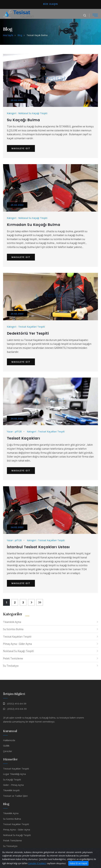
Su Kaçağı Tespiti (12, 779)
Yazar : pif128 (14, 431)
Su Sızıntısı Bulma (13, 629)
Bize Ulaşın (51, 4)
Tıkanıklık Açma (12, 622)
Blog (20, 35)
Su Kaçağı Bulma (24, 120)
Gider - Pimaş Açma (13, 785)
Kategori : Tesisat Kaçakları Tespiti (26, 327)
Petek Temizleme (13, 658)
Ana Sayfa (8, 35)
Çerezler (8, 751)
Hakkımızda (9, 740)
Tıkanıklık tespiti (11, 790)
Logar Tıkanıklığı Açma (14, 774)
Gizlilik (6, 745)
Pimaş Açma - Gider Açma (17, 643)
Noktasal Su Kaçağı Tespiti (18, 651)
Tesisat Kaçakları (24, 438)
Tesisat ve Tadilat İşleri (15, 795)
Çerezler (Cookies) (37, 863)
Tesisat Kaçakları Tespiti (17, 636)
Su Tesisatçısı (11, 665)
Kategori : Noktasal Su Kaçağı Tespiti (27, 113)
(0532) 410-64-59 (17, 703)
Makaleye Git (21, 148)
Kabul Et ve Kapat (78, 863)
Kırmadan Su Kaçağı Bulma (34, 225)
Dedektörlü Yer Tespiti (28, 333)
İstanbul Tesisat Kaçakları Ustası (39, 547)
